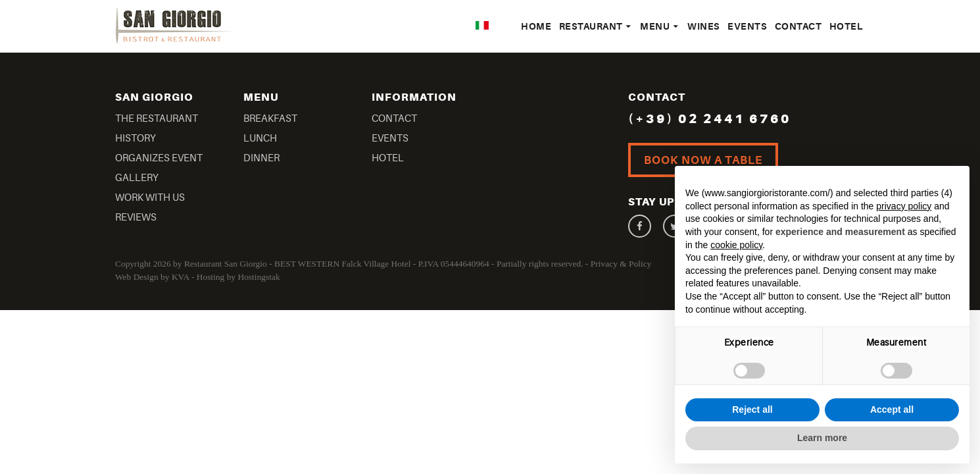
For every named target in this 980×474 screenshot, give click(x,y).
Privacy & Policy (621, 264)
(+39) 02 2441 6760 (710, 119)
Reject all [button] (752, 409)
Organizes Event (159, 158)
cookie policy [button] (736, 245)
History (135, 139)
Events (747, 26)
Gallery (137, 178)
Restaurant (596, 26)
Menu (660, 26)
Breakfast (270, 119)
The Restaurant (157, 119)
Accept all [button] (892, 409)
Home (536, 26)
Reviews (136, 218)
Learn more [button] (822, 438)
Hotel (846, 26)
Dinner (261, 158)
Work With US (150, 198)
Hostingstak (258, 277)
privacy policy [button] (904, 206)
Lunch (260, 139)
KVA (181, 277)
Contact (798, 26)
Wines (704, 26)
